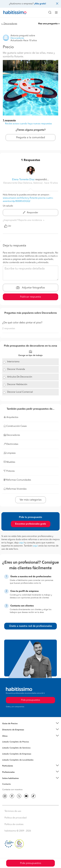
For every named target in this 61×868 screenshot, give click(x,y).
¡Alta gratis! (40, 4)
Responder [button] (31, 213)
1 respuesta (9, 121)
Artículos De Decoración (20, 377)
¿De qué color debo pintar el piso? (22, 323)
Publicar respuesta (31, 297)
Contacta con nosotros (12, 790)
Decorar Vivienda (16, 369)
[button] (31, 724)
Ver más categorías (31, 500)
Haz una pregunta (48, 24)
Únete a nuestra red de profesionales (31, 626)
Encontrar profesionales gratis (31, 524)
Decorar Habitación (17, 384)
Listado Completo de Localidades (18, 760)
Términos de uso (13, 811)
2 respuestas (9, 329)
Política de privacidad (15, 818)
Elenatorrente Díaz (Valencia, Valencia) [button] (23, 183)
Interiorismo (13, 362)
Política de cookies (14, 824)
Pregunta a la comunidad (31, 138)
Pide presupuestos (31, 863)
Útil (8, 226)
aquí (21, 543)
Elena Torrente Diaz (23, 180)
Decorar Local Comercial (20, 392)
